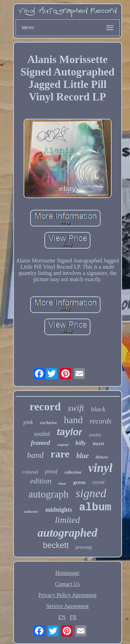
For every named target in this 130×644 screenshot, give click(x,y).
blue (83, 456)
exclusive (48, 423)
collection (73, 472)
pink (28, 422)
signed (91, 493)
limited (67, 520)
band (35, 455)
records (101, 421)
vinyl (100, 468)
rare (60, 454)
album (95, 507)
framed (41, 443)
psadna (95, 435)
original (63, 445)
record (45, 406)
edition (41, 481)
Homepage (67, 573)
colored (30, 472)
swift (76, 408)
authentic (31, 511)
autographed (67, 533)
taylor (69, 432)
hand (73, 420)
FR (73, 617)
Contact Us (68, 584)
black (98, 409)
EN (62, 617)
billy (80, 443)
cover (99, 482)
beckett (56, 545)
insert (99, 444)
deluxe (102, 457)
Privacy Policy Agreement (68, 595)
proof (51, 471)
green (79, 482)
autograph (49, 494)
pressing (84, 547)
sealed (42, 434)
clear (62, 483)
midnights (59, 510)
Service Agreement (67, 606)
